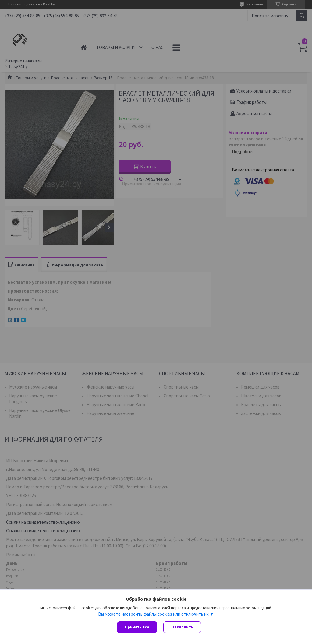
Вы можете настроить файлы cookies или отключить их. (154, 614)
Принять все (137, 627)
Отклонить (182, 627)
